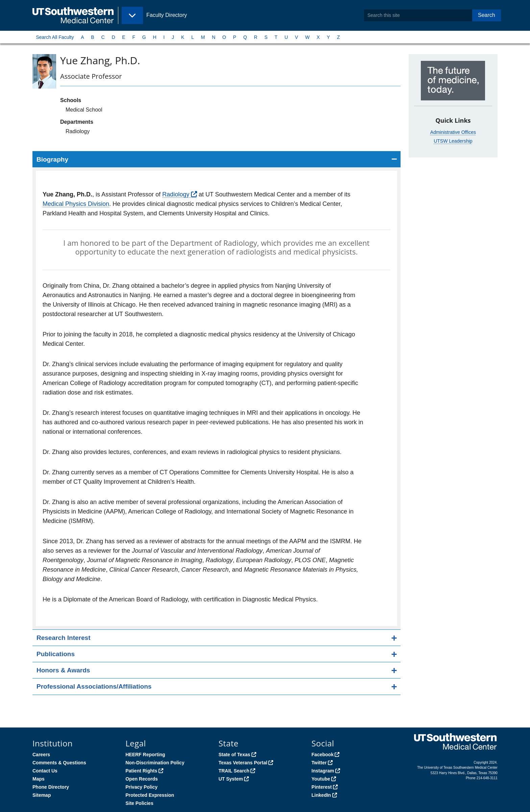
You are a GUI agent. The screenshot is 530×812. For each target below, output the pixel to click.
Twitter (319, 763)
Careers (41, 755)
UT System (231, 779)
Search (487, 15)
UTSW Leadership (453, 141)
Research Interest (63, 638)
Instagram (323, 771)
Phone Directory (51, 787)
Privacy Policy (141, 787)
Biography (52, 159)
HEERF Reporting (145, 755)
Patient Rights (141, 771)
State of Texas (234, 755)
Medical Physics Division (76, 204)
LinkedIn (321, 795)
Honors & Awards (63, 670)
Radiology (176, 194)
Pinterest (322, 787)
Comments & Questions (59, 763)
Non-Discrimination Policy (155, 763)
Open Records (142, 779)
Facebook (323, 755)
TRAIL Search (234, 771)
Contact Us (45, 771)
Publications (56, 654)
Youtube (321, 779)
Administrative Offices (453, 132)
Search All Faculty (55, 37)
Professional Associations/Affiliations (94, 686)
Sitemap (42, 795)
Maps (39, 779)
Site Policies (139, 803)
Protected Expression (150, 795)
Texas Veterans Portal (243, 763)
